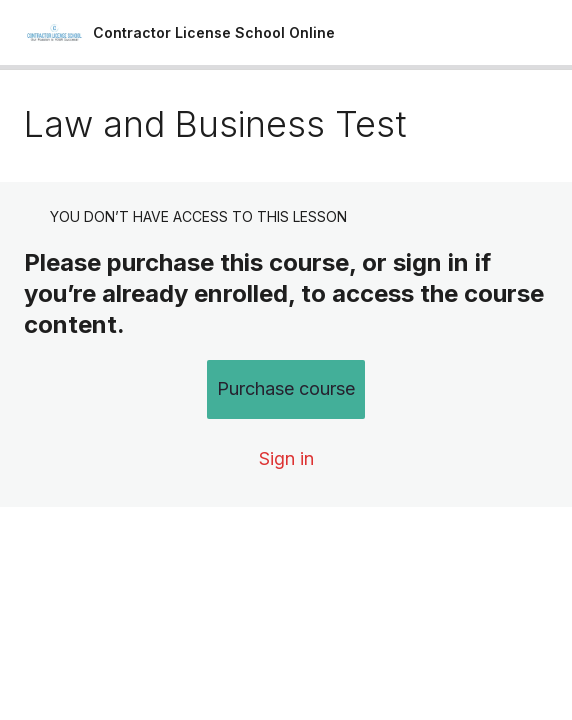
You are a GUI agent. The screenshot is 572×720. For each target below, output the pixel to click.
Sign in (286, 458)
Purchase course (286, 388)
